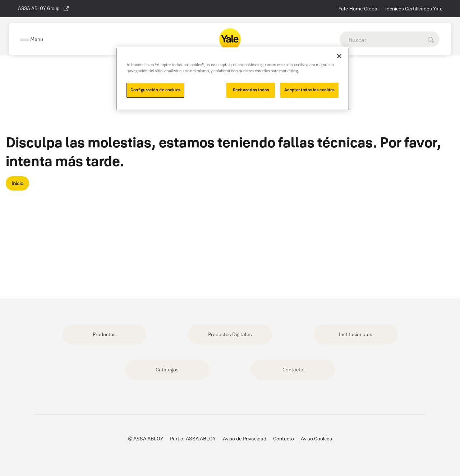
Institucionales (356, 334)
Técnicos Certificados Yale (414, 9)
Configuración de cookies (155, 90)
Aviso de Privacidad (245, 439)
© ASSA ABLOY (146, 439)
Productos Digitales (230, 334)
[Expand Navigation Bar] (32, 39)
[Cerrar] (339, 56)
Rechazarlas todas (251, 90)
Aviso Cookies (316, 439)
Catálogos (167, 370)
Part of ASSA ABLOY (193, 439)
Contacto (293, 370)
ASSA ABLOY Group (44, 9)
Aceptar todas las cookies (309, 90)
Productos (104, 334)
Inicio (17, 183)
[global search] (381, 40)
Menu (37, 39)
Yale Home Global (359, 9)
